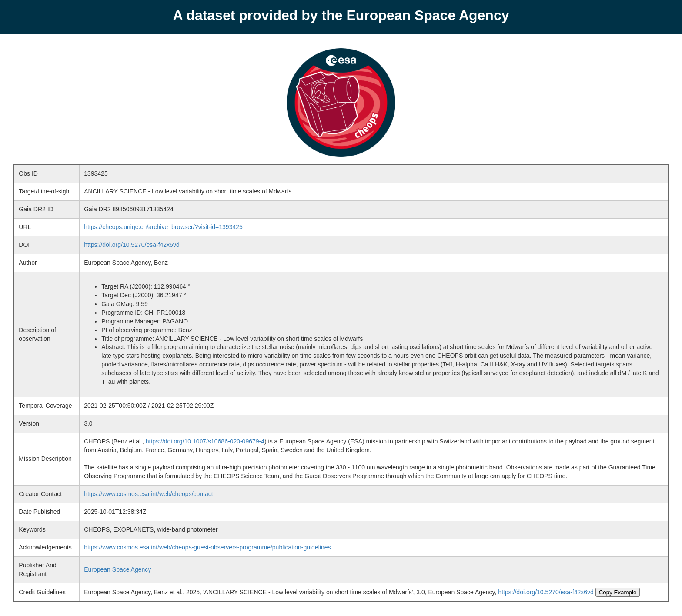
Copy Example (618, 592)
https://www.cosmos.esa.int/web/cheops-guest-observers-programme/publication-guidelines (207, 547)
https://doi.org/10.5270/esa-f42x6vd (132, 245)
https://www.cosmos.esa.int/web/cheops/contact (148, 494)
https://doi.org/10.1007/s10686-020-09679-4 (205, 441)
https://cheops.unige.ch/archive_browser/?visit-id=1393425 (163, 227)
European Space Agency (117, 569)
